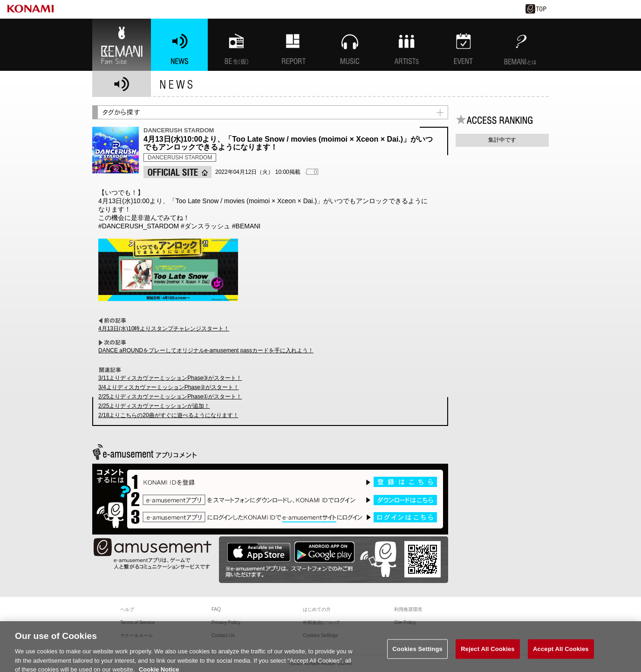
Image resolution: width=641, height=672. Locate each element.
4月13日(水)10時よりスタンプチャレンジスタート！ (164, 329)
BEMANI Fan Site (122, 45)
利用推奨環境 (408, 609)
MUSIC (350, 45)
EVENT (464, 45)
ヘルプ (127, 609)
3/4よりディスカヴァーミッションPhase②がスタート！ (169, 387)
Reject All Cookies (488, 655)
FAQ (216, 609)
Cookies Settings (417, 655)
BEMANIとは (520, 45)
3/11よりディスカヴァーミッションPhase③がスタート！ (170, 378)
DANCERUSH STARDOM (180, 158)
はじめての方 (317, 609)
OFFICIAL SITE (177, 172)
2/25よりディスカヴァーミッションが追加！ (154, 406)
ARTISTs (407, 45)
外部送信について (321, 622)
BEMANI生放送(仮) (236, 45)
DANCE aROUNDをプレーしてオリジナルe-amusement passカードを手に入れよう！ (206, 350)
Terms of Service (137, 622)
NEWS (179, 45)
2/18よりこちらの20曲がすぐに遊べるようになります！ (168, 415)
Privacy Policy (226, 622)
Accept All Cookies (561, 655)
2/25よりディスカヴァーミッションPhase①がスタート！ (170, 397)
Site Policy (405, 622)
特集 (293, 45)
